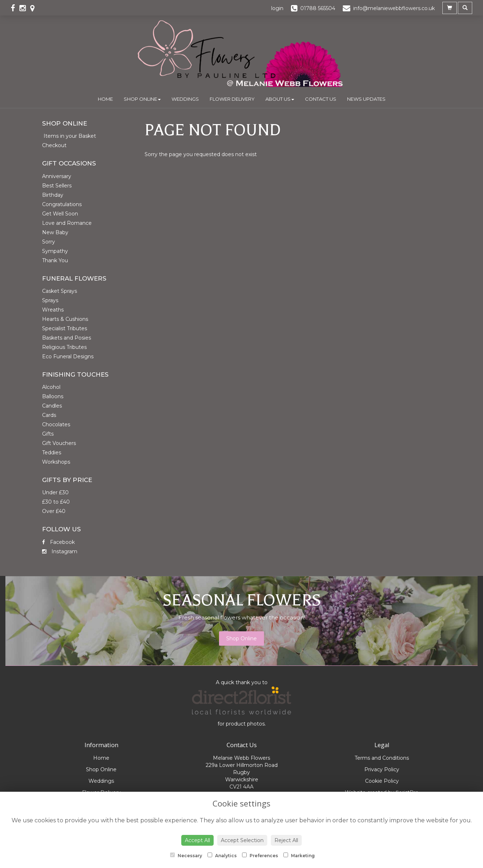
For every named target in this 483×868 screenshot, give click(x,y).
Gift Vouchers (59, 443)
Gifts (48, 434)
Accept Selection (242, 840)
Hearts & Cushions (65, 319)
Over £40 (54, 511)
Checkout (54, 145)
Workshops (56, 462)
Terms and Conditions (382, 758)
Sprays (50, 300)
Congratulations (62, 204)
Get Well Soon (60, 214)
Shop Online (142, 99)
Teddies (52, 453)
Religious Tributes (64, 347)
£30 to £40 (56, 502)
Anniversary (57, 176)
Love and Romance (67, 223)
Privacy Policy (382, 769)
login (277, 8)
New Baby (55, 232)
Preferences (260, 855)
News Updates (366, 99)
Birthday (53, 195)
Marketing (299, 855)
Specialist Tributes (65, 328)
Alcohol (51, 387)
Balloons (53, 396)
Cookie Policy (382, 781)
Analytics (222, 855)
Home (105, 99)
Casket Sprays (60, 291)
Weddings (185, 99)
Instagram (60, 551)
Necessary (186, 855)
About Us (280, 99)
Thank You (55, 260)
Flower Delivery (232, 99)
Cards (49, 415)
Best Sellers (57, 186)
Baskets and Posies (67, 338)
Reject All (286, 840)
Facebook (58, 542)
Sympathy (55, 251)
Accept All (197, 840)
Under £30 (55, 492)
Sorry (49, 242)
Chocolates (56, 424)
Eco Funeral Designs (68, 356)
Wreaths (53, 310)
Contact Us (321, 99)
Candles (52, 406)
